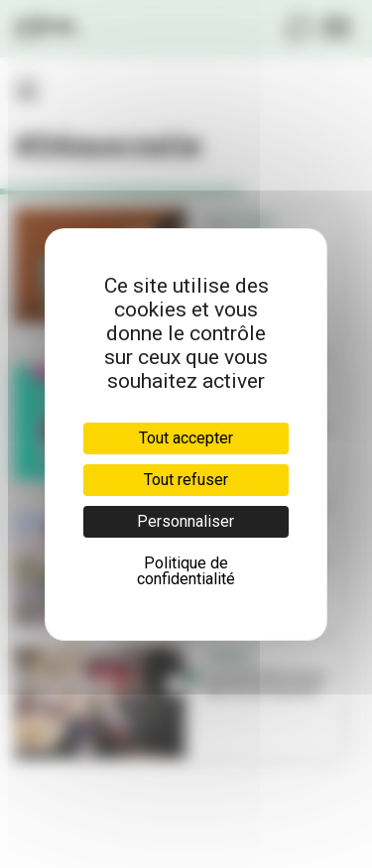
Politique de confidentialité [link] (186, 571)
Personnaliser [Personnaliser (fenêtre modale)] (186, 521)
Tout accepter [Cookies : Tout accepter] (186, 438)
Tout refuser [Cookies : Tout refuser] (186, 480)
